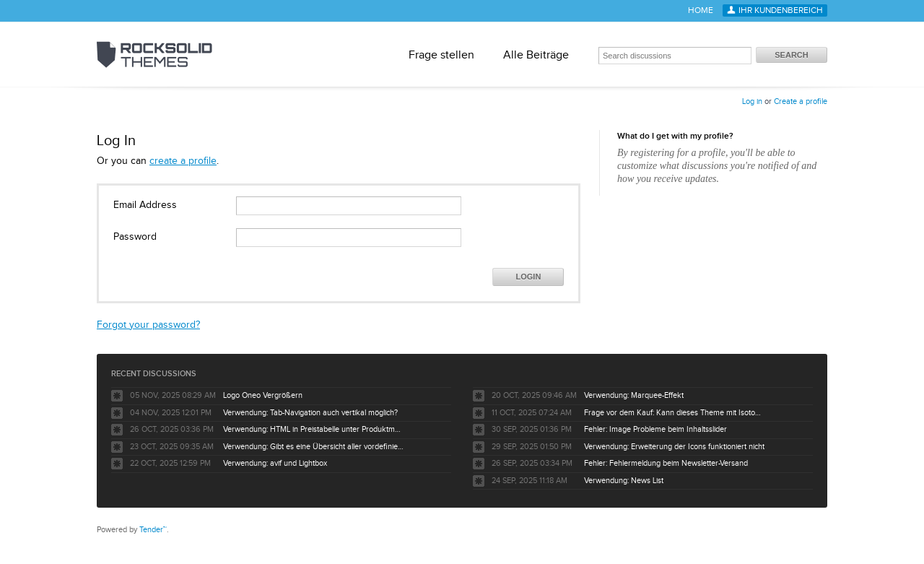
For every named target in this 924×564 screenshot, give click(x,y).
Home (701, 11)
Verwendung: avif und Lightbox (275, 463)
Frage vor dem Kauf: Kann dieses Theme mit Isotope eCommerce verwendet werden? (674, 413)
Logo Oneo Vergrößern (263, 395)
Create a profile (801, 101)
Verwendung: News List (624, 481)
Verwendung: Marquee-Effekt (634, 395)
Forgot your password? (148, 325)
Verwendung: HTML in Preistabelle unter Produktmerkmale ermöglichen (313, 429)
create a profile (183, 161)
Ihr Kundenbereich (781, 11)
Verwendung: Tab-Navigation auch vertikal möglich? (310, 413)
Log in (752, 101)
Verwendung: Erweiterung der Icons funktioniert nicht (674, 447)
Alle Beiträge (536, 55)
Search (791, 55)
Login (529, 277)
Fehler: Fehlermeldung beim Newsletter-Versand (666, 463)
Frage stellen (441, 55)
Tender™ (153, 530)
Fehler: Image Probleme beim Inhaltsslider (655, 429)
